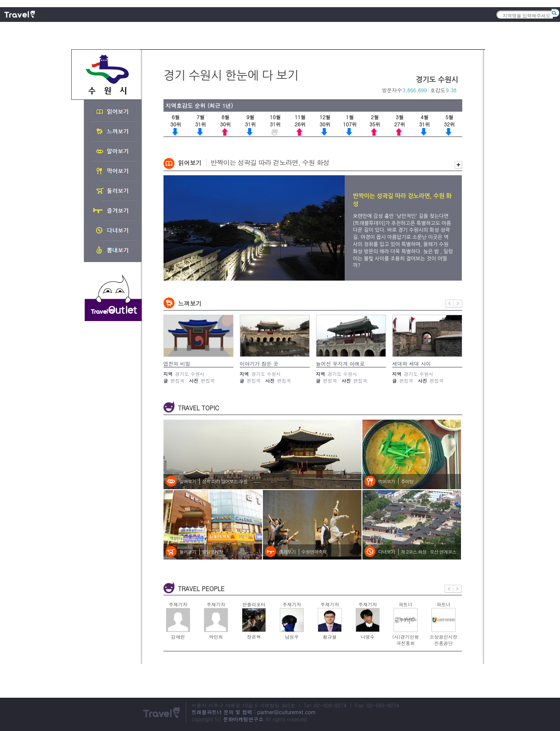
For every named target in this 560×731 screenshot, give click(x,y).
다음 (458, 304)
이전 (449, 304)
